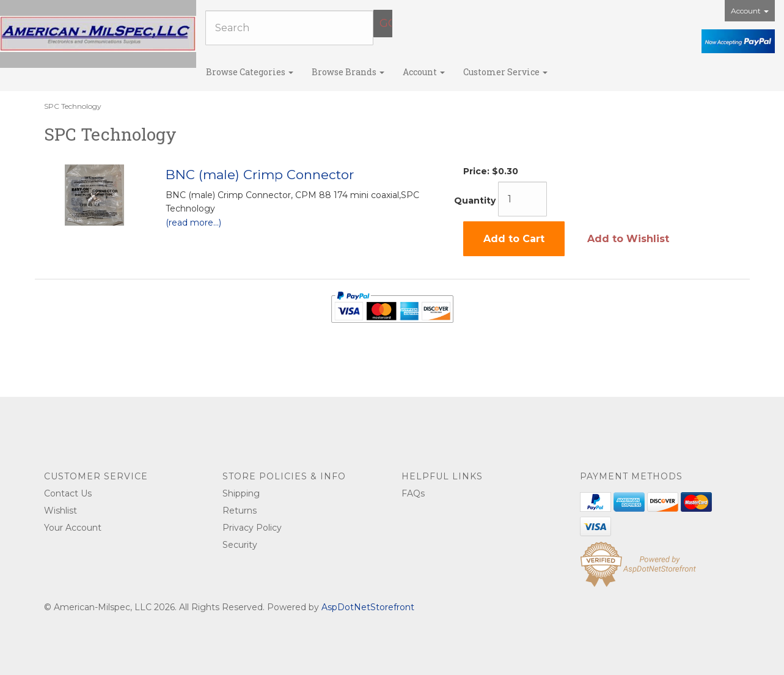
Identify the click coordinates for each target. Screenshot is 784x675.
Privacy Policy (252, 528)
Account (750, 11)
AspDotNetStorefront (368, 607)
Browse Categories (250, 72)
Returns (240, 511)
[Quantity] (522, 199)
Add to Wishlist (628, 239)
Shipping (241, 493)
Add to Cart (514, 239)
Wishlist (60, 511)
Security (240, 545)
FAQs (413, 493)
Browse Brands (348, 72)
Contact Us (68, 493)
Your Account (73, 528)
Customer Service (505, 72)
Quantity (475, 201)
